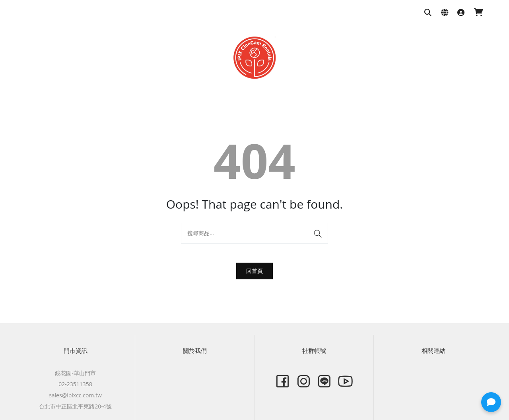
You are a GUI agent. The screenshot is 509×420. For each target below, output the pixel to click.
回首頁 (254, 271)
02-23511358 (75, 384)
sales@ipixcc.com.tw (75, 395)
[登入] (461, 13)
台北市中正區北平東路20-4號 (75, 406)
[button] (491, 402)
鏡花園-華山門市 (75, 373)
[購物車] (479, 13)
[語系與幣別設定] (445, 13)
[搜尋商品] (428, 13)
